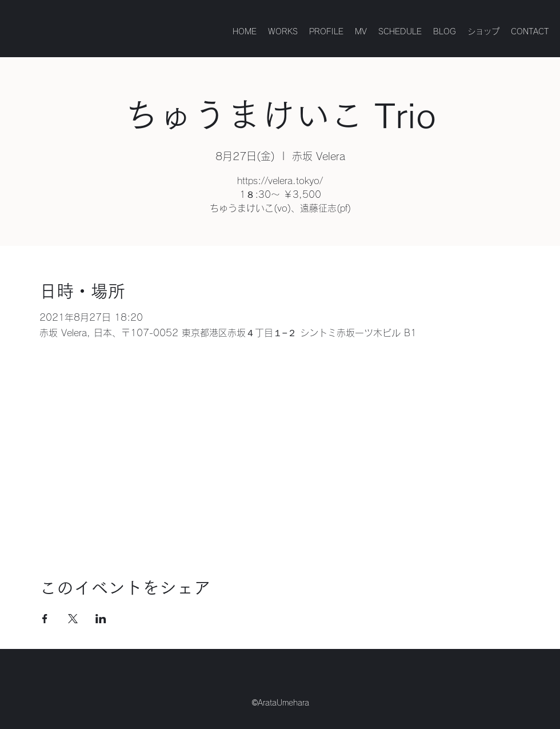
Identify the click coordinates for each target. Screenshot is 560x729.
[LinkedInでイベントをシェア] (101, 619)
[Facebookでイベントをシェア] (45, 619)
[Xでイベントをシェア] (73, 619)
